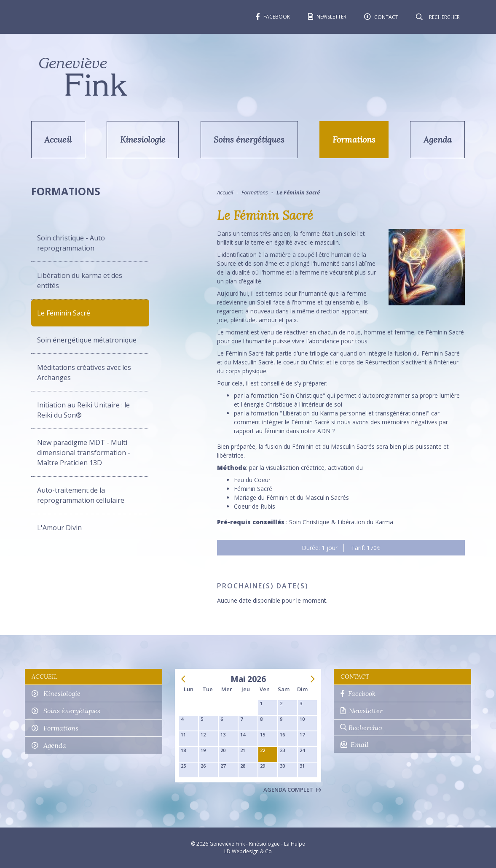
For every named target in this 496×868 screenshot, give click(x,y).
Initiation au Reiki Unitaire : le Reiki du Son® (83, 410)
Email (355, 744)
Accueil (58, 139)
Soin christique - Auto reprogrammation (71, 243)
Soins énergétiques (249, 139)
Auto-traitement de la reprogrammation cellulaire (81, 495)
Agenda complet (292, 790)
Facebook (358, 693)
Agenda (438, 139)
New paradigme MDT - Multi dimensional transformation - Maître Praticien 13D (84, 453)
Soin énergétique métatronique (87, 340)
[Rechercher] (444, 17)
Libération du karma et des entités (80, 280)
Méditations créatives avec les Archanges (84, 372)
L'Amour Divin (59, 528)
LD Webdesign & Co (248, 851)
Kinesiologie (143, 139)
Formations (354, 139)
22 (263, 750)
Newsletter (362, 711)
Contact (355, 677)
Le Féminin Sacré (64, 313)
